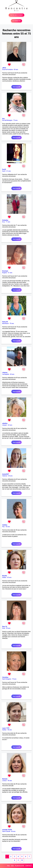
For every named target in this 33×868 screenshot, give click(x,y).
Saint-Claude (6, 831)
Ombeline (5, 220)
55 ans (8, 527)
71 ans (8, 222)
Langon (5, 425)
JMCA (4, 68)
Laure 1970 (6, 728)
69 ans (16, 69)
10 (22, 860)
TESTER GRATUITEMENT (16, 15)
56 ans (10, 730)
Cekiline (5, 525)
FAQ (8, 866)
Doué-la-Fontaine (7, 69)
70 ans (12, 323)
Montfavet (5, 323)
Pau (3, 527)
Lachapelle (6, 374)
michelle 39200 (7, 830)
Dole (4, 628)
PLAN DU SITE (20, 866)
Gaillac (4, 730)
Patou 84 (5, 322)
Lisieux (4, 781)
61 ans (9, 171)
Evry (4, 222)
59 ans (8, 628)
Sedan (4, 577)
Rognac (5, 273)
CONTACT (29, 866)
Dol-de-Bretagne (7, 120)
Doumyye (5, 271)
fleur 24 (5, 627)
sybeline (5, 423)
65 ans (10, 476)
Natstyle (5, 779)
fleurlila (5, 576)
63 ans (10, 425)
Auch (4, 171)
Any (3, 119)
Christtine (5, 677)
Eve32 (4, 169)
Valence (5, 476)
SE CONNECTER (16, 21)
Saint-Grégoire (7, 679)
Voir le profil (16, 87)
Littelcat (5, 373)
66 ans (13, 831)
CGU (12, 866)
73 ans (15, 120)
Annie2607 (6, 474)
